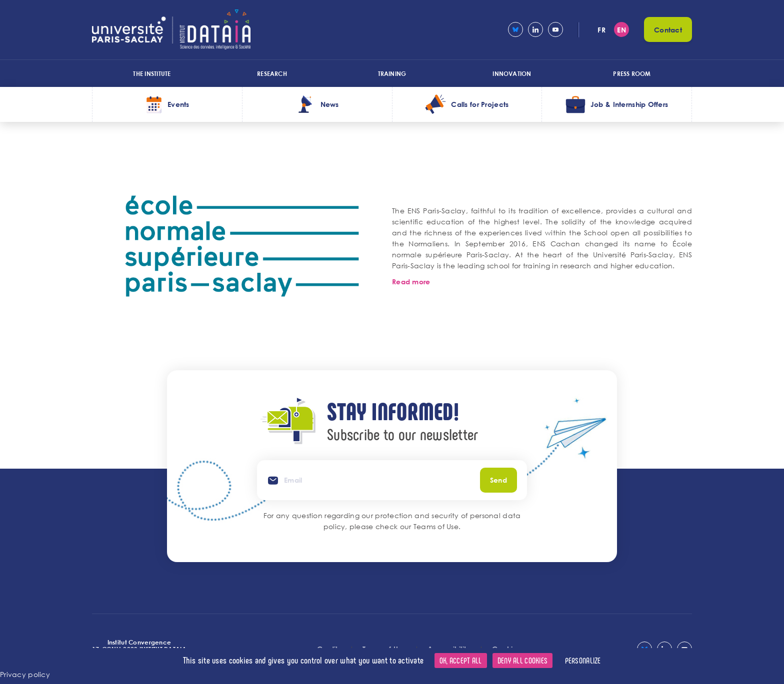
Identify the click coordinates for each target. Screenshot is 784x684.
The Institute (152, 73)
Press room (632, 73)
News (330, 104)
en (621, 30)
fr (601, 30)
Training (392, 73)
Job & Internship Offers (629, 104)
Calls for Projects (480, 104)
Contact (668, 30)
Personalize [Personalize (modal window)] (583, 660)
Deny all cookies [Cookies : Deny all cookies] (522, 660)
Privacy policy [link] (25, 674)
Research (272, 73)
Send (498, 480)
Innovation (512, 73)
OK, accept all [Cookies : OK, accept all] (461, 660)
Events (178, 104)
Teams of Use (436, 526)
